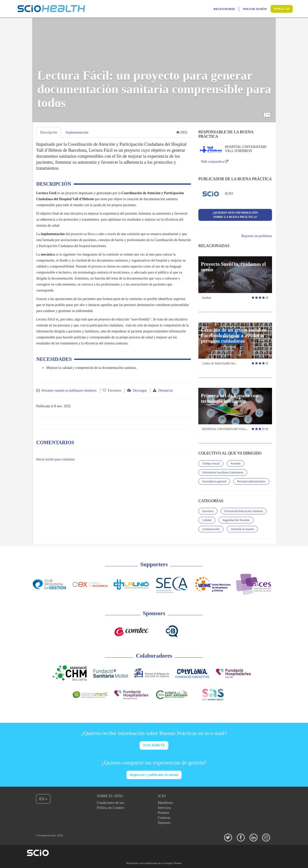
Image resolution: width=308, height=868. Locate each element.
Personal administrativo (251, 481)
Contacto (164, 818)
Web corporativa (215, 162)
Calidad (207, 520)
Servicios (164, 808)
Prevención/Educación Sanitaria (244, 511)
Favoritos (115, 390)
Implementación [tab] (77, 132)
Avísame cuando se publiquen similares (69, 390)
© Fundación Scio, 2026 (49, 835)
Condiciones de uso (111, 803)
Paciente (236, 463)
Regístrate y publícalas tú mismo (154, 775)
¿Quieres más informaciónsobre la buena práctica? (235, 215)
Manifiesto (165, 803)
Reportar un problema (257, 236)
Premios (164, 813)
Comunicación (211, 529)
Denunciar (165, 390)
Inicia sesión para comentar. (56, 459)
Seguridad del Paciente (236, 520)
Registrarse (224, 9)
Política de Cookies (111, 808)
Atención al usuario (242, 529)
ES (43, 799)
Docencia (208, 511)
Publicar (282, 9)
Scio (162, 796)
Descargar (140, 390)
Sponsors (164, 823)
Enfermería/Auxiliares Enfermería (223, 472)
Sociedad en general (214, 481)
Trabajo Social (211, 463)
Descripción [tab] (49, 132)
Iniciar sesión (255, 9)
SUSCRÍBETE (154, 745)
